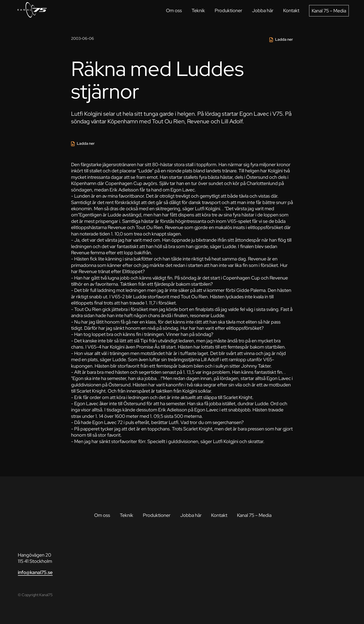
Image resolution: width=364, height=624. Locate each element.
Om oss (174, 10)
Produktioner (228, 10)
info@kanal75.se (35, 572)
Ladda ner (284, 39)
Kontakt (291, 10)
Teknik (198, 10)
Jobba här (263, 10)
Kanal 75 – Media (329, 11)
